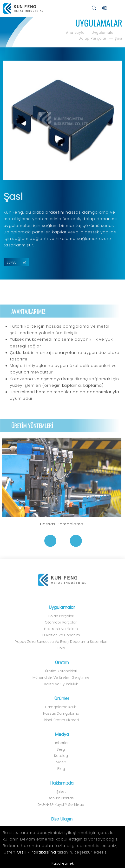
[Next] (73, 541)
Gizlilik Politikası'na (36, 852)
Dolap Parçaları (94, 38)
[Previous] (48, 541)
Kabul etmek (63, 863)
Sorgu (19, 262)
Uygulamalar (104, 33)
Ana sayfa (76, 33)
